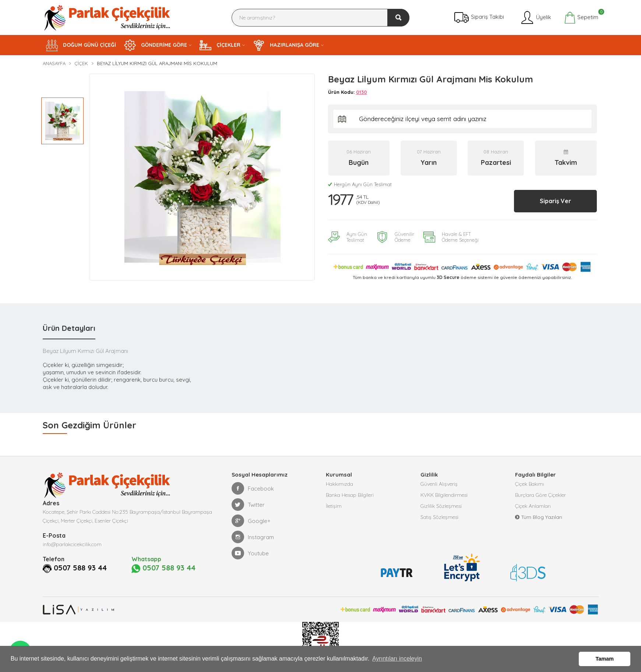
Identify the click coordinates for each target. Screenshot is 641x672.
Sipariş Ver (555, 201)
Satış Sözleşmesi (439, 517)
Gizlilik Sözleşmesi (441, 506)
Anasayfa (54, 63)
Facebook (253, 488)
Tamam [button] (605, 659)
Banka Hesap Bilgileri (350, 495)
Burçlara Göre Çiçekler (540, 495)
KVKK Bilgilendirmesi (444, 495)
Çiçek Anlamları (533, 506)
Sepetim (581, 18)
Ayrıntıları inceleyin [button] (397, 659)
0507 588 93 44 (80, 568)
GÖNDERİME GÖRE (156, 45)
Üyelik (536, 18)
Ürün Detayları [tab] (69, 328)
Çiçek (81, 63)
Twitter (248, 505)
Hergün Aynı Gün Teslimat (360, 184)
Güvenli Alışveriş (439, 484)
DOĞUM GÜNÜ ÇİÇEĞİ (81, 45)
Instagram (253, 537)
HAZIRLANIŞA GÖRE (286, 45)
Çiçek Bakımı (530, 484)
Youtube (250, 553)
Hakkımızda (339, 484)
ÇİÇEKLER (220, 45)
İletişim (334, 506)
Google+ (251, 521)
